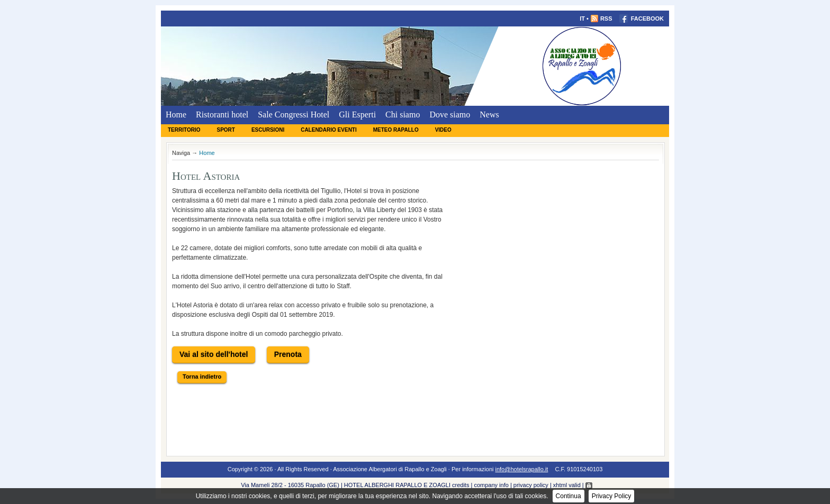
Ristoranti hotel (222, 114)
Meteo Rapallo (396, 130)
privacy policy (531, 485)
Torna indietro (202, 377)
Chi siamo (403, 114)
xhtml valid (567, 485)
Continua (569, 496)
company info (491, 485)
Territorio (184, 130)
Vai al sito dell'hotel (214, 354)
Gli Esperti (357, 114)
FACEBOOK (642, 19)
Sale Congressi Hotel (294, 114)
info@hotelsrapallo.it (522, 469)
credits (461, 485)
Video (443, 130)
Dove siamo (450, 114)
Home (176, 114)
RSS (601, 19)
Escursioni (268, 130)
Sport (225, 130)
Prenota (288, 354)
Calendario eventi (329, 130)
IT (582, 19)
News (489, 114)
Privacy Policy (612, 496)
